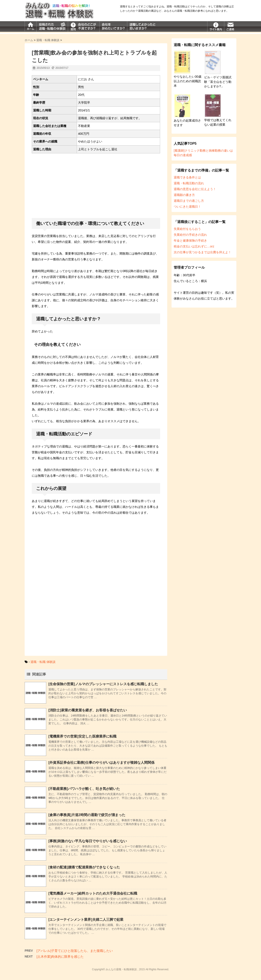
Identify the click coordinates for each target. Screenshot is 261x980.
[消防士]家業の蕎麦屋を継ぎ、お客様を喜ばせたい (88, 710)
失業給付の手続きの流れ (190, 235)
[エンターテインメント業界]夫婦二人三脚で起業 (86, 920)
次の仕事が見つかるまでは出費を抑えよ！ (202, 252)
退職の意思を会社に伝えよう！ (195, 189)
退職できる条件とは (187, 177)
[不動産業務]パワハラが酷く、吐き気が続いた (84, 789)
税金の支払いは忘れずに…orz (194, 246)
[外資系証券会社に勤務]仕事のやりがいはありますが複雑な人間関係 (101, 763)
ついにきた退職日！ (187, 207)
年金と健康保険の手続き (190, 241)
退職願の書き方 (184, 195)
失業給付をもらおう (187, 229)
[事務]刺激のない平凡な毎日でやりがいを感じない (88, 841)
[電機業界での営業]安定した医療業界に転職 (82, 736)
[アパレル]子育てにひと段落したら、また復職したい (75, 951)
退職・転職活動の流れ (189, 183)
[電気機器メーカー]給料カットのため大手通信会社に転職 (93, 893)
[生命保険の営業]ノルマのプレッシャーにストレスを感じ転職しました (103, 684)
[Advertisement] (96, 187)
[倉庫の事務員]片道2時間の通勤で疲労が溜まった (87, 815)
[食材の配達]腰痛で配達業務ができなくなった (84, 867)
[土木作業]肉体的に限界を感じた (60, 957)
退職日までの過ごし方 (189, 201)
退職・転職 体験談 (43, 662)
